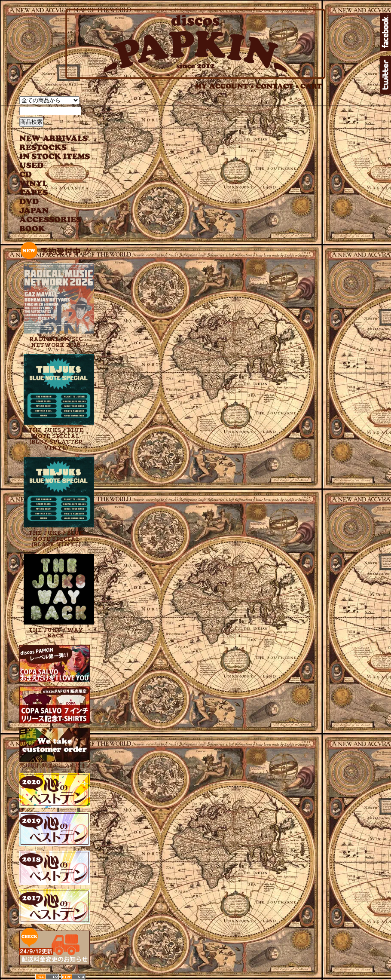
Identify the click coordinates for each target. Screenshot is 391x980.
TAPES (34, 193)
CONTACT (277, 86)
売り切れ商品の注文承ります (56, 762)
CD (26, 175)
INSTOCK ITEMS (55, 157)
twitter (385, 75)
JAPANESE (48, 211)
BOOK (33, 229)
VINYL (34, 184)
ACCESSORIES (50, 220)
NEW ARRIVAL (54, 139)
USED (48, 166)
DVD (29, 202)
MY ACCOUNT (225, 86)
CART (311, 86)
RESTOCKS (48, 148)
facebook (385, 32)
